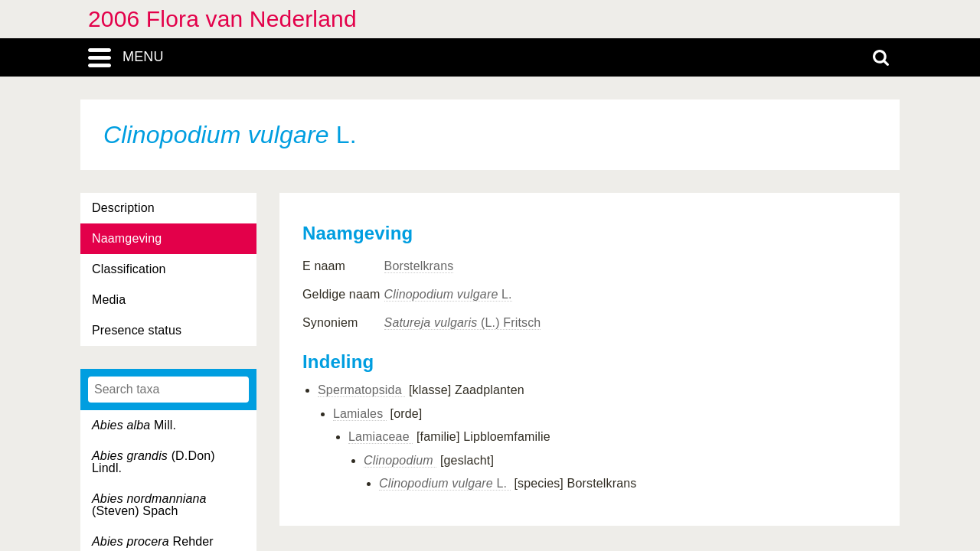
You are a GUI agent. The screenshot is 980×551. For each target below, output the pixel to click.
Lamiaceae (381, 437)
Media (109, 300)
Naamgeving (127, 238)
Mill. (134, 425)
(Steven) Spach (149, 505)
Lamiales (360, 414)
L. (448, 294)
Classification (129, 269)
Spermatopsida (361, 390)
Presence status (137, 330)
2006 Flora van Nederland (222, 19)
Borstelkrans (419, 266)
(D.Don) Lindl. (154, 462)
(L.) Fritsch (463, 323)
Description (123, 208)
